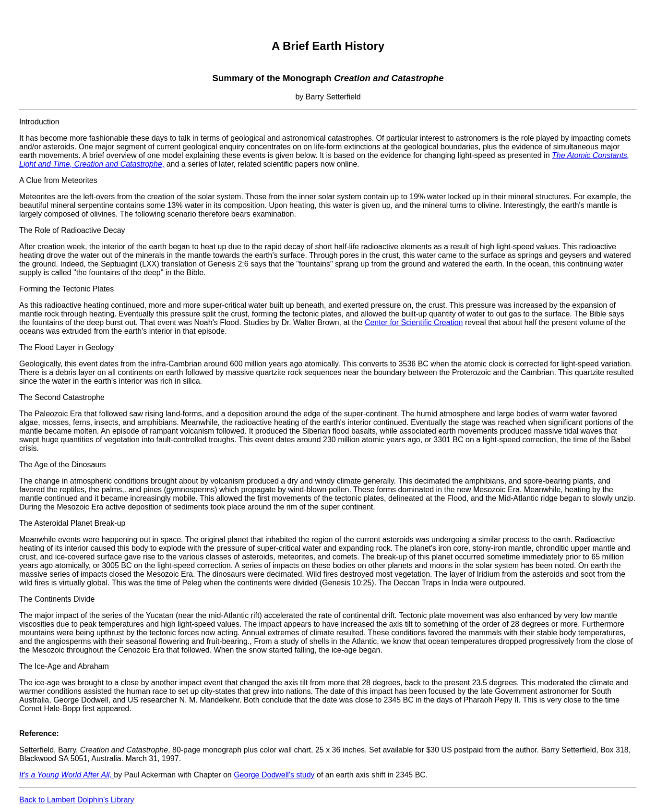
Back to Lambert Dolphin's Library (77, 800)
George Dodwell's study (274, 775)
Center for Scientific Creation (414, 322)
